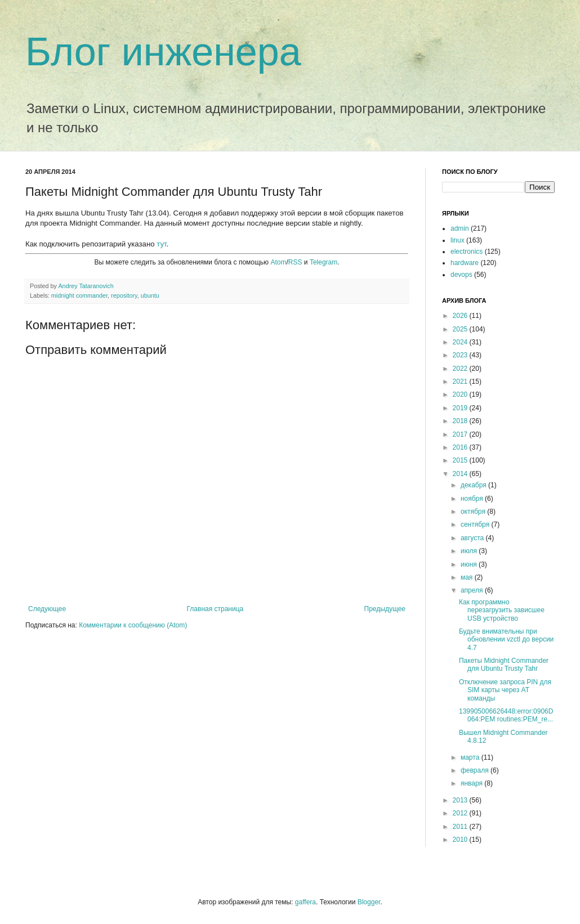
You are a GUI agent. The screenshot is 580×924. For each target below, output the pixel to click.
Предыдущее (385, 609)
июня (470, 564)
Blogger (369, 902)
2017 (461, 434)
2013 (461, 800)
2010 (461, 840)
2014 (461, 474)
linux (458, 240)
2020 (461, 394)
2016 (461, 447)
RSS (295, 262)
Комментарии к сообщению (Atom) (133, 625)
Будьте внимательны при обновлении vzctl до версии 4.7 (506, 640)
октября (474, 512)
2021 (461, 382)
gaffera (305, 902)
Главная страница (215, 609)
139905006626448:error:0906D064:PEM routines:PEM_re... (506, 715)
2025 (461, 329)
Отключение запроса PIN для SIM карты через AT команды (505, 690)
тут (161, 244)
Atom (278, 262)
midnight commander (79, 295)
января (472, 783)
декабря (474, 485)
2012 (461, 813)
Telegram (324, 262)
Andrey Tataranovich (86, 286)
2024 (461, 342)
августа (473, 538)
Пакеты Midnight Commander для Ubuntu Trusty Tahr (504, 665)
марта (471, 757)
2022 (461, 369)
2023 (461, 355)
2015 (461, 460)
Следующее (47, 609)
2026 (461, 316)
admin (460, 228)
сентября (476, 524)
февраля (476, 770)
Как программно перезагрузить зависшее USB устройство (502, 610)
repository (124, 295)
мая (468, 577)
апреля (473, 590)
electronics (467, 252)
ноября (473, 499)
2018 (461, 421)
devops (461, 275)
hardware (465, 263)
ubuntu (150, 295)
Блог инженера (163, 52)
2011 (461, 827)
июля (470, 551)
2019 (461, 408)
